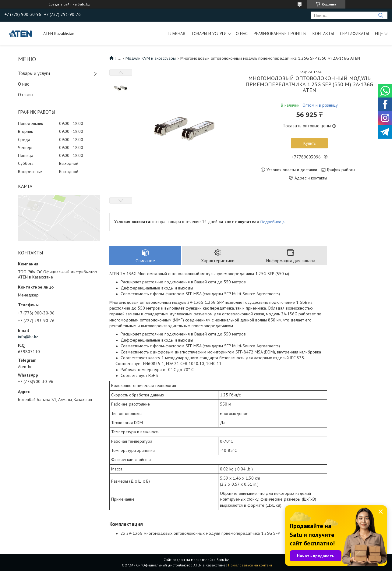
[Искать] (381, 15)
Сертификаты (354, 34)
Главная (177, 34)
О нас (242, 34)
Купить (309, 143)
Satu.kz (223, 560)
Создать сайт (60, 4)
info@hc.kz (28, 337)
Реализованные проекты (280, 34)
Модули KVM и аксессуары (151, 58)
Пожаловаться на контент (250, 565)
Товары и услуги (209, 34)
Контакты (323, 34)
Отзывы (26, 95)
